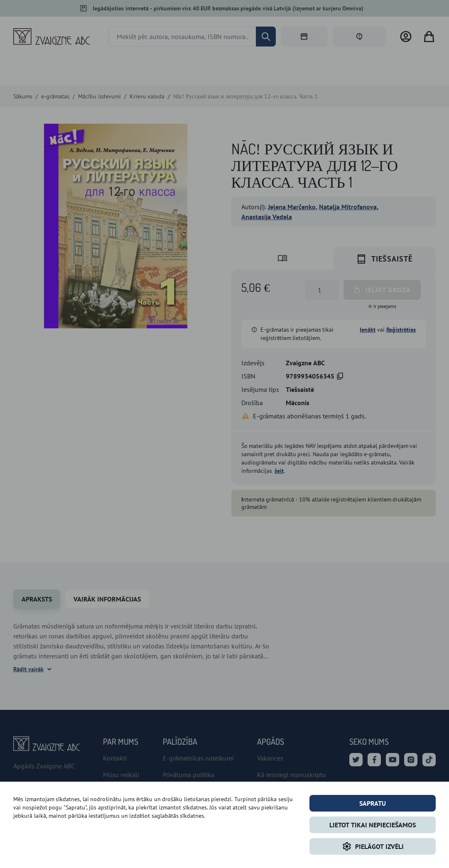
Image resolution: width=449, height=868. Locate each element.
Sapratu (373, 803)
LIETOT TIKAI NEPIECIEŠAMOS (373, 825)
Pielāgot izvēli (373, 846)
